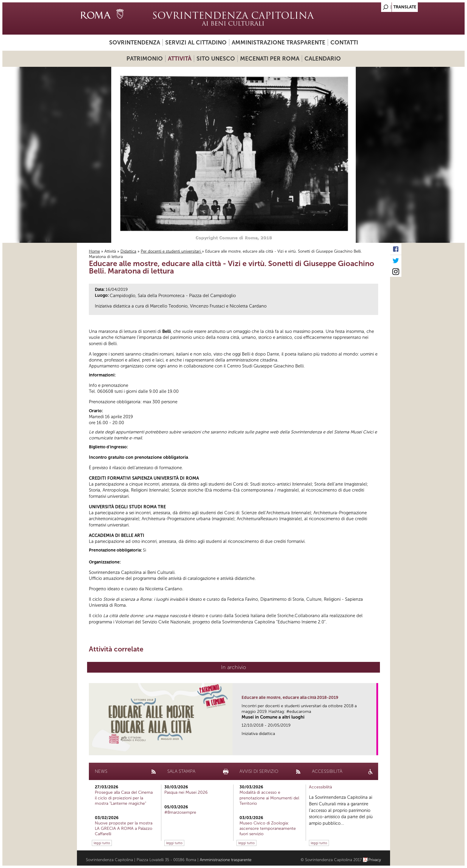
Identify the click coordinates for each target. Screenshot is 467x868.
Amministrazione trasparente (279, 43)
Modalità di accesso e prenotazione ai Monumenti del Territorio (269, 798)
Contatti (344, 43)
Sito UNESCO (216, 59)
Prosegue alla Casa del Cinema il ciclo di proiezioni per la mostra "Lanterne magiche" (124, 798)
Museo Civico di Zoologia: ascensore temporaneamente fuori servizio (268, 828)
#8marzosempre (180, 812)
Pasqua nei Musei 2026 (186, 792)
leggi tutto (102, 843)
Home (94, 251)
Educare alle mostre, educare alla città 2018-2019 (290, 698)
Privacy (375, 860)
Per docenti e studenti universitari (171, 251)
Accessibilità (320, 787)
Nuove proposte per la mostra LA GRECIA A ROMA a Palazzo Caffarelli (124, 828)
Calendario (323, 59)
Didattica (128, 251)
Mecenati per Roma (270, 59)
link (374, 749)
